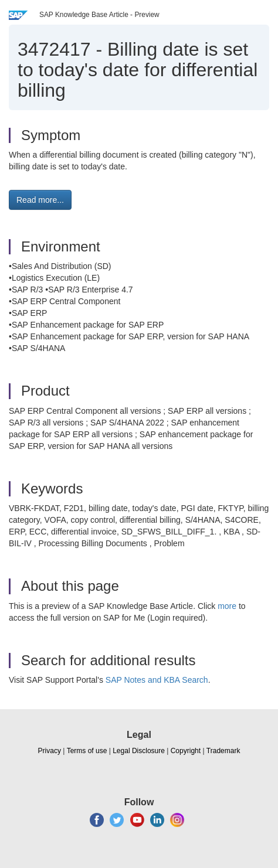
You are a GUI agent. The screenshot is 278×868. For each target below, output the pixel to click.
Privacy (50, 751)
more (227, 606)
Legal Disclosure (139, 751)
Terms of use (87, 751)
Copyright (186, 751)
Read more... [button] (40, 200)
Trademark (223, 751)
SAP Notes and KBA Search (157, 680)
